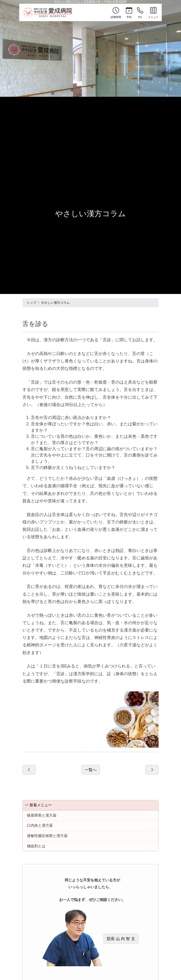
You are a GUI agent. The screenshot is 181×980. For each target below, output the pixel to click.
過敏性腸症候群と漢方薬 (47, 836)
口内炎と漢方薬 (40, 825)
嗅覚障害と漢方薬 (42, 815)
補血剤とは (36, 846)
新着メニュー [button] (38, 805)
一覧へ (91, 770)
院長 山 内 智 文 (121, 939)
